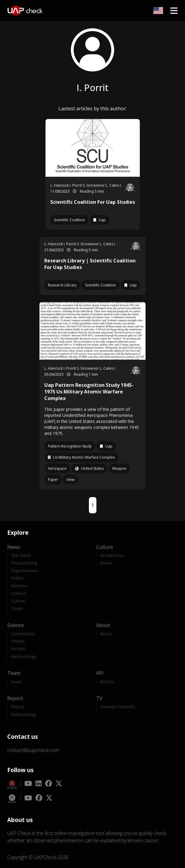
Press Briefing (24, 563)
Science (19, 593)
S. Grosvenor (94, 185)
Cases (17, 608)
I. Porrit (76, 185)
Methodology (24, 656)
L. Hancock (60, 185)
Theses (18, 641)
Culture (18, 601)
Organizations (25, 570)
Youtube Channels (118, 706)
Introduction (112, 555)
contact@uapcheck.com (33, 750)
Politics (18, 578)
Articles (18, 648)
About (106, 633)
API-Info (107, 682)
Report (18, 706)
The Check (21, 555)
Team (16, 682)
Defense (19, 586)
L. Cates (113, 185)
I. (121, 185)
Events (106, 563)
